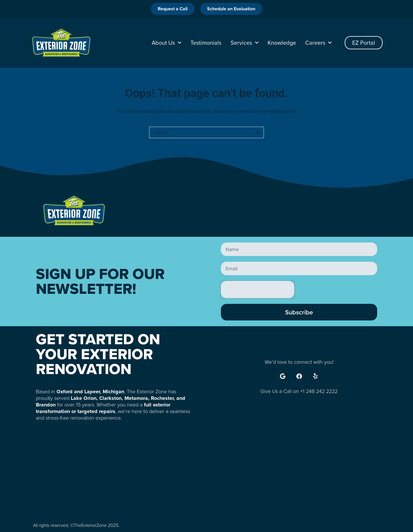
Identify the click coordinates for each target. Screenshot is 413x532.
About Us (166, 43)
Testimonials (206, 43)
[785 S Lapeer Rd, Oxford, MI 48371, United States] (206, 472)
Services (245, 43)
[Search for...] (201, 132)
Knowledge (282, 43)
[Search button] (258, 132)
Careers (318, 43)
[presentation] (258, 290)
